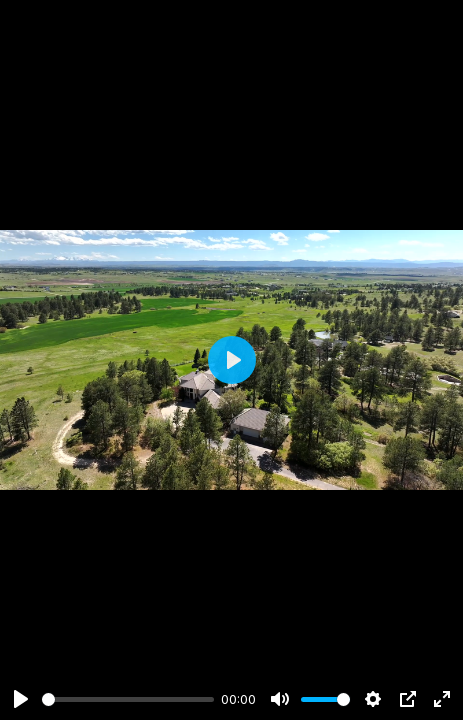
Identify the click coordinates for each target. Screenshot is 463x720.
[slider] (128, 699)
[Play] (21, 699)
